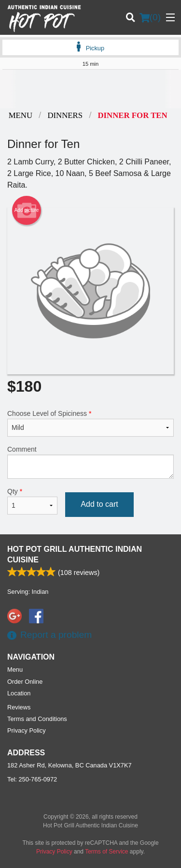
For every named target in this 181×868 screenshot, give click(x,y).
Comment (90, 462)
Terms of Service (106, 852)
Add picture (27, 210)
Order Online (25, 682)
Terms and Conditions (37, 719)
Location (19, 693)
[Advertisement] (90, 89)
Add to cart (99, 504)
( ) (150, 17)
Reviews (19, 707)
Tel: (32, 779)
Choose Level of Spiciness (90, 423)
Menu (15, 669)
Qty (32, 501)
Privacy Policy (27, 730)
